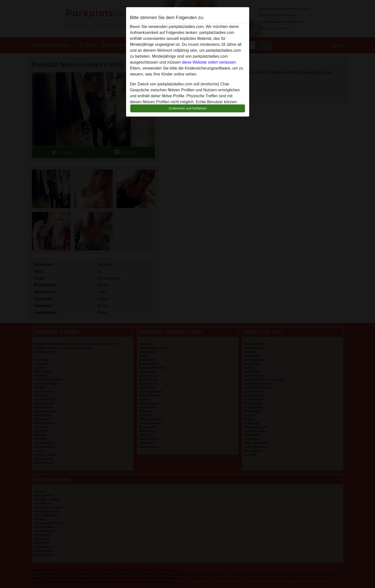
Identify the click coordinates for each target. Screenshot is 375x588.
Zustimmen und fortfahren (188, 108)
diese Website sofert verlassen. (209, 62)
